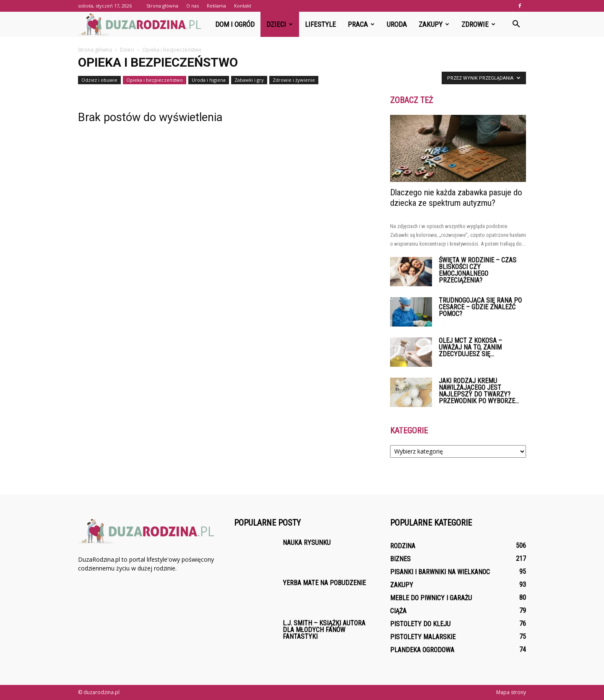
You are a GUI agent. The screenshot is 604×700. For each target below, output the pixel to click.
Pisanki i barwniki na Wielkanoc (440, 572)
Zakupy (434, 24)
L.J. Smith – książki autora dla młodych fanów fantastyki (324, 630)
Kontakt (243, 6)
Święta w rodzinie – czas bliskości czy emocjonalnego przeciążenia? (478, 270)
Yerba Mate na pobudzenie (324, 583)
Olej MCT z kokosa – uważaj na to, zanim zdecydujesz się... (470, 347)
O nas (193, 6)
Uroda (397, 24)
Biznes (400, 559)
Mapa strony (511, 692)
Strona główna (162, 6)
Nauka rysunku (307, 543)
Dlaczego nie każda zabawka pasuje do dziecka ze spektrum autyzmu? (456, 198)
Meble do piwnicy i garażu (431, 598)
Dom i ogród (235, 24)
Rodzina (403, 546)
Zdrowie (478, 24)
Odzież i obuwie (99, 80)
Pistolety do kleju (420, 624)
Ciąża (398, 611)
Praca (361, 24)
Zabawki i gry (249, 80)
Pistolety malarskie (423, 637)
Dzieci (280, 24)
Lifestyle (320, 24)
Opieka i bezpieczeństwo (155, 80)
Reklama (216, 6)
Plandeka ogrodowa (422, 650)
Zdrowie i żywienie (294, 80)
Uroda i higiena (209, 80)
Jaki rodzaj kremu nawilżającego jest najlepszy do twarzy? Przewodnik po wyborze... (479, 391)
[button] (516, 24)
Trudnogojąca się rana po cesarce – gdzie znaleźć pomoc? (480, 307)
